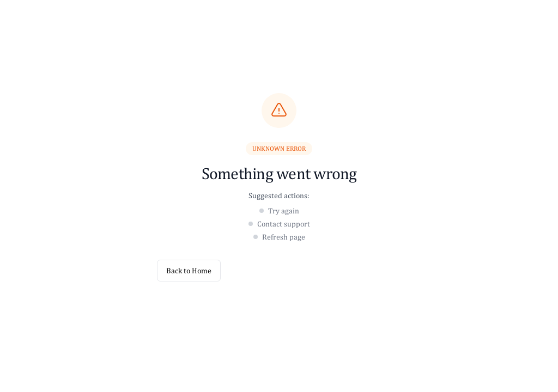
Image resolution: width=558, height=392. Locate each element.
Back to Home (189, 271)
